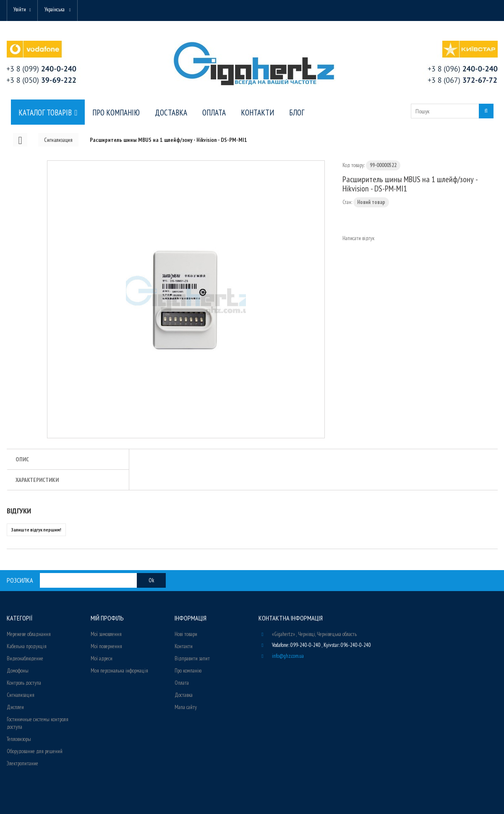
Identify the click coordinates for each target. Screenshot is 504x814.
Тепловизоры (19, 739)
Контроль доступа (24, 683)
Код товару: (354, 165)
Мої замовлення (106, 634)
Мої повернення (106, 646)
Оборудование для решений (35, 751)
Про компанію (188, 671)
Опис (22, 459)
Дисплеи (15, 707)
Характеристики (37, 480)
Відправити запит (192, 658)
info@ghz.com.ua (288, 656)
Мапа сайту (186, 707)
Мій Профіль (107, 618)
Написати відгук (358, 238)
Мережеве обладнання (29, 634)
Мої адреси (102, 658)
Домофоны (18, 671)
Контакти (184, 646)
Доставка (184, 695)
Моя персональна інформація (119, 671)
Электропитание (22, 763)
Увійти (20, 9)
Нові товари (186, 634)
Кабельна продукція (27, 646)
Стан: (347, 202)
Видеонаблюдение (25, 658)
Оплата (182, 683)
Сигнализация (21, 695)
